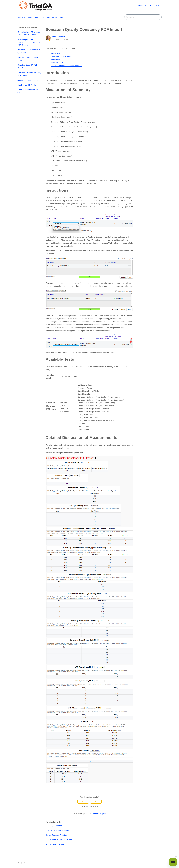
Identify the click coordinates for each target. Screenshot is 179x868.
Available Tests (57, 63)
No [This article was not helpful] (96, 802)
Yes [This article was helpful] (83, 802)
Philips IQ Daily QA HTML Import (28, 59)
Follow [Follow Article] (129, 37)
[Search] (143, 17)
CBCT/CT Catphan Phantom (57, 830)
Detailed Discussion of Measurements (66, 66)
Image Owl (21, 17)
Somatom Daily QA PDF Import (27, 66)
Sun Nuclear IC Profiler (27, 85)
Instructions (55, 60)
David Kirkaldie (59, 36)
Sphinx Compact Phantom (28, 80)
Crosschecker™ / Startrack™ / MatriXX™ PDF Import (29, 33)
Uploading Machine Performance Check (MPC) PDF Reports (29, 42)
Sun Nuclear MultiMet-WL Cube (28, 91)
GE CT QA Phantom (54, 826)
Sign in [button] (156, 6)
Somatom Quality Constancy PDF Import (29, 74)
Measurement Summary (61, 57)
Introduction (55, 54)
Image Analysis (33, 17)
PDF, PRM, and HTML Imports (53, 17)
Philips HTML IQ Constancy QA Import (29, 51)
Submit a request (144, 6)
